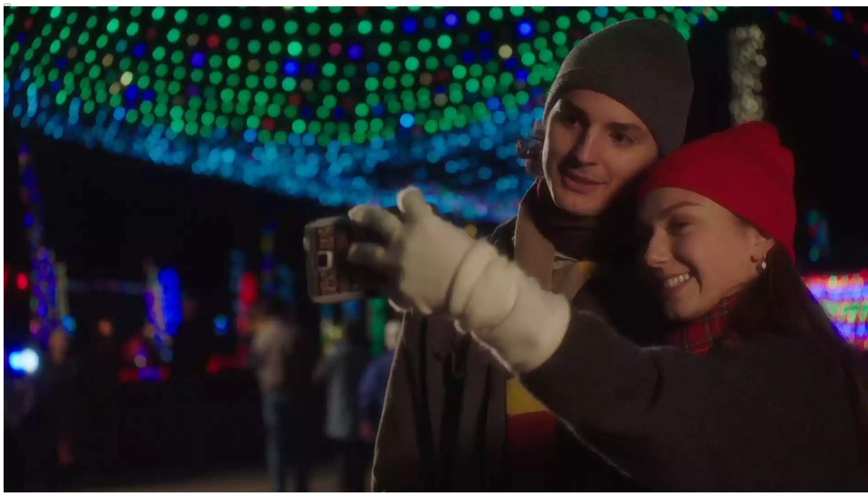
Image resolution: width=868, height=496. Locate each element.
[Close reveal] (7, 5)
